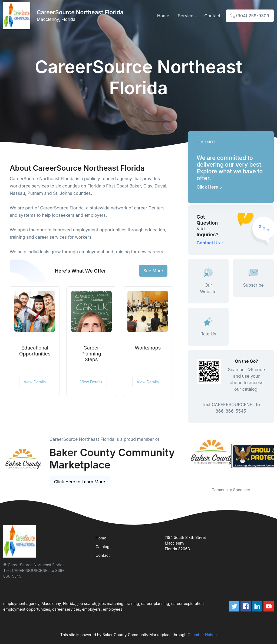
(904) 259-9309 (250, 16)
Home (163, 16)
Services (187, 16)
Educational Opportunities (35, 351)
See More (153, 271)
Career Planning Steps (91, 354)
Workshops (148, 348)
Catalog (102, 547)
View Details (35, 382)
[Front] (18, 16)
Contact (212, 16)
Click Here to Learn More (80, 482)
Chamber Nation (202, 635)
